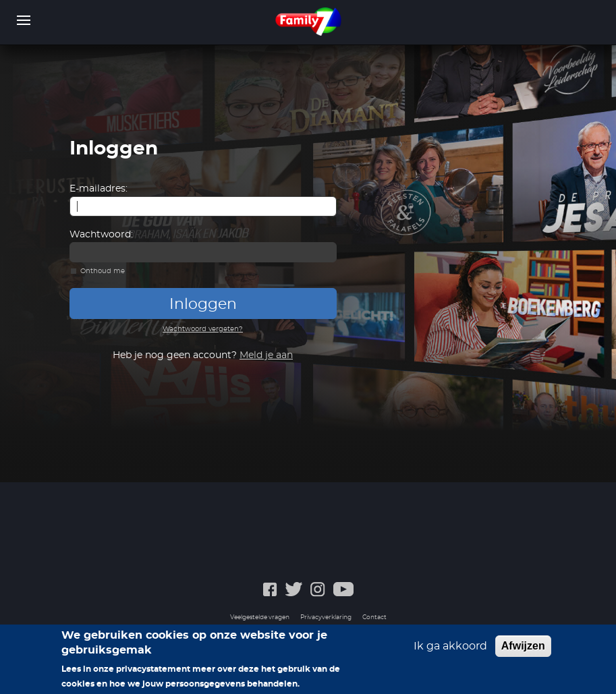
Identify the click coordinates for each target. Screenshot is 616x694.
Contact (374, 617)
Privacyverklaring (326, 617)
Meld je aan (266, 355)
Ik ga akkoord (450, 652)
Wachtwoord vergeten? (203, 329)
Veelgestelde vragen (260, 617)
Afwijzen (523, 652)
